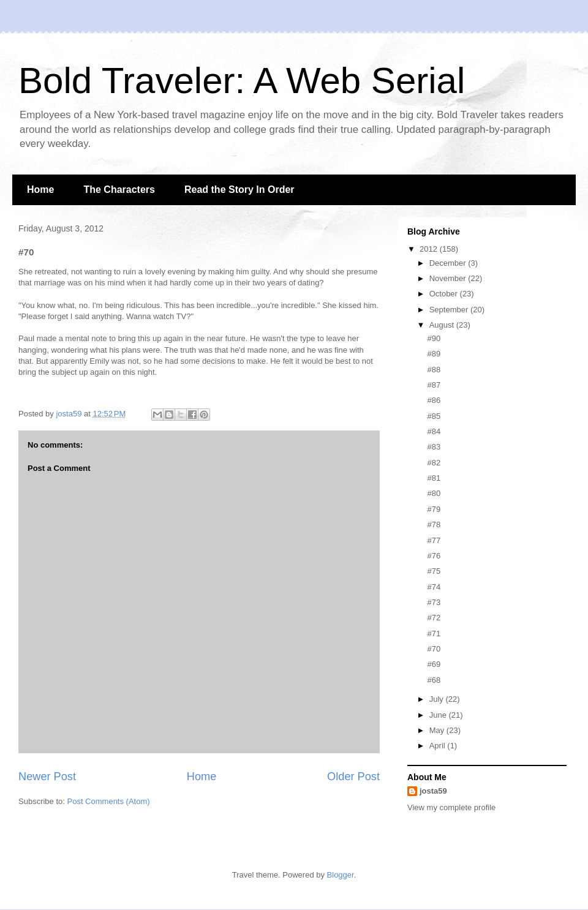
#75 (434, 571)
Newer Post (47, 777)
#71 (434, 634)
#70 (434, 649)
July (438, 699)
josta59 (433, 791)
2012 (430, 249)
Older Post (353, 777)
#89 (434, 354)
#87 (434, 385)
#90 (434, 338)
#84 (434, 431)
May (438, 730)
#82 (434, 463)
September (450, 310)
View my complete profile (451, 807)
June (439, 715)
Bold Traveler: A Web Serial (242, 81)
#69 (434, 664)
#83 (434, 447)
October (445, 294)
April (439, 746)
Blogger (341, 875)
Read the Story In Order (239, 190)
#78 (434, 525)
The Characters (119, 190)
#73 (434, 602)
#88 (434, 370)
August (443, 325)
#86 (434, 400)
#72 (434, 618)
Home (40, 190)
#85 (434, 416)
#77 (434, 540)
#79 (434, 509)
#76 (434, 556)
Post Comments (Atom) (109, 801)
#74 (434, 587)
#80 (434, 493)
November (449, 278)
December (449, 263)
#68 (434, 680)
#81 (434, 478)
